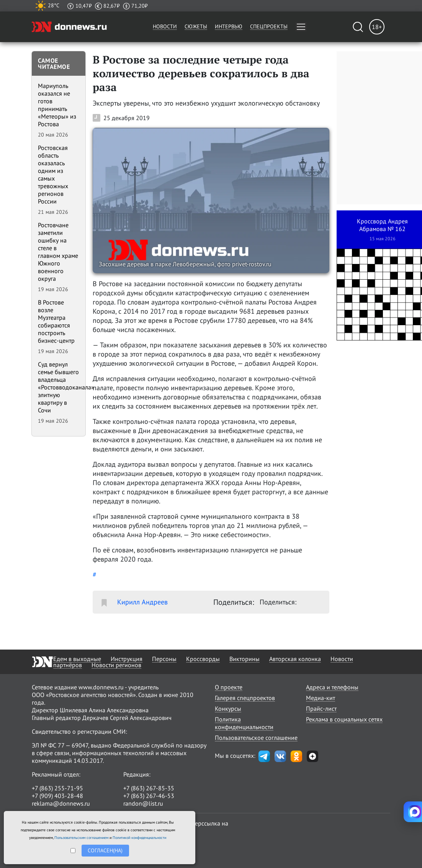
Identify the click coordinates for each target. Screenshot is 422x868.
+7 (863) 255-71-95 (57, 788)
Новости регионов (116, 665)
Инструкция (127, 659)
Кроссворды (203, 659)
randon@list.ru (143, 803)
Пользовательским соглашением (81, 838)
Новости (165, 26)
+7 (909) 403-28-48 (57, 796)
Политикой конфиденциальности (139, 838)
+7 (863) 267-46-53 (149, 796)
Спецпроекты (269, 26)
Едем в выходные (77, 659)
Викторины (245, 659)
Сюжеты (196, 26)
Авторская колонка (295, 659)
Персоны (164, 659)
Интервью (229, 26)
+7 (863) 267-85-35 (149, 788)
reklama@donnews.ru (61, 803)
